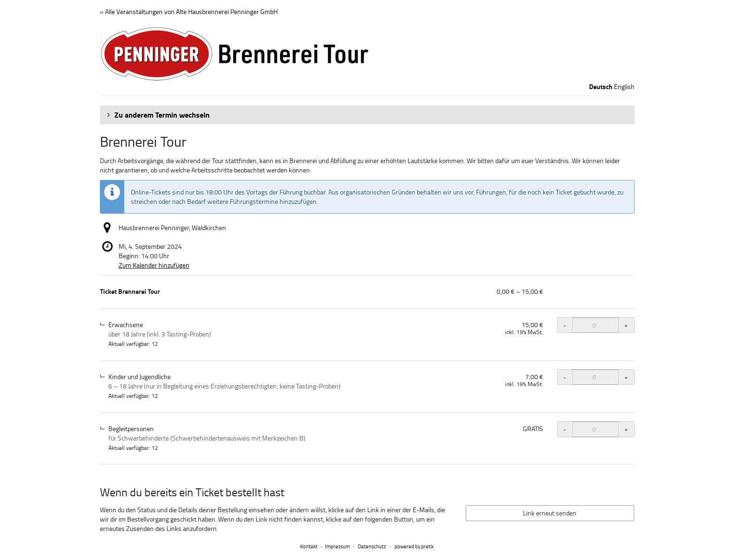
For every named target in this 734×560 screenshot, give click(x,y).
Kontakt (309, 546)
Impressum (337, 546)
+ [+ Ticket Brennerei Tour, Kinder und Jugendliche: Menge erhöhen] (626, 377)
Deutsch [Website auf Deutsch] (601, 87)
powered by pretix (414, 546)
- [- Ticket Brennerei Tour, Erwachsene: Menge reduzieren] (565, 325)
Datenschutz (372, 546)
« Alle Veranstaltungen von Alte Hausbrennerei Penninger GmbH (189, 11)
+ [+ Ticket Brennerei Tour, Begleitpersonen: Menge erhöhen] (626, 429)
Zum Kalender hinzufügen (154, 265)
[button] (367, 115)
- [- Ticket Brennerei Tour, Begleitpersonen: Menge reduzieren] (565, 429)
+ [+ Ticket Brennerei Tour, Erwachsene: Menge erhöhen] (626, 325)
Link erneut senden (550, 513)
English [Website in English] (624, 86)
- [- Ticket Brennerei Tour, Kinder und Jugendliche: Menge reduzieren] (565, 377)
